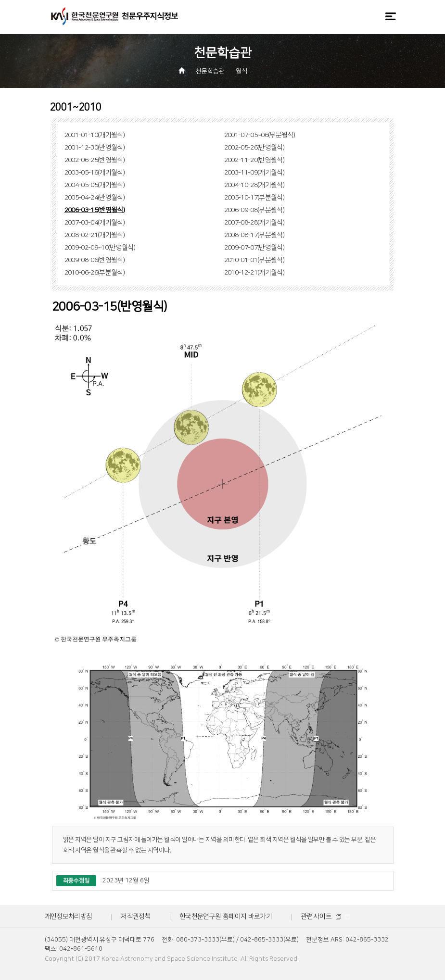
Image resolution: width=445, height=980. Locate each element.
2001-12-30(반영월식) (95, 148)
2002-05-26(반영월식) (254, 148)
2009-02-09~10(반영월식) (100, 248)
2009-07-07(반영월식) (254, 248)
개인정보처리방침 (69, 917)
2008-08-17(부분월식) (254, 235)
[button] (260, 72)
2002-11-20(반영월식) (254, 160)
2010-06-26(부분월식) (95, 273)
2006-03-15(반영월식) (95, 210)
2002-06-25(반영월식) (95, 160)
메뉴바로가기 (0, 0)
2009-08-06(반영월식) (95, 260)
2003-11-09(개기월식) (254, 173)
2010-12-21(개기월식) (254, 273)
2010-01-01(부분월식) (254, 260)
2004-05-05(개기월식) (95, 185)
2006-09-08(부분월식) (254, 210)
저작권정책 (136, 917)
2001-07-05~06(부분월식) (260, 135)
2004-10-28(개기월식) (254, 185)
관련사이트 (325, 917)
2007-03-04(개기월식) (95, 223)
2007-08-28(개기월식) (254, 223)
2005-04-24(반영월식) (95, 198)
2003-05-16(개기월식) (95, 173)
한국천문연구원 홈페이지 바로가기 (226, 917)
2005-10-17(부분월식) (254, 198)
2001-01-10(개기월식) (95, 135)
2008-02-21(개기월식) (95, 235)
